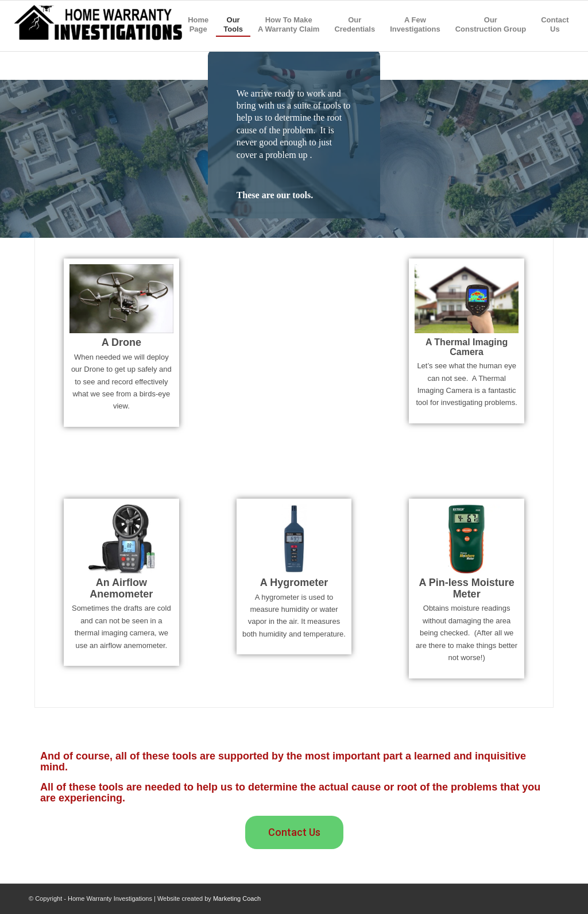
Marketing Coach (237, 898)
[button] (294, 832)
